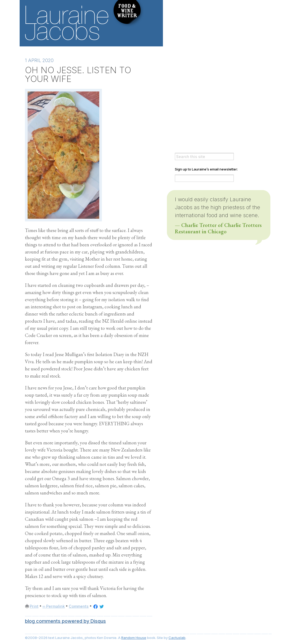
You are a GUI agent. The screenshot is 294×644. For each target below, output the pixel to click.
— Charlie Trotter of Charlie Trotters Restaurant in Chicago (218, 228)
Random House (134, 638)
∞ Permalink (54, 606)
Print (34, 606)
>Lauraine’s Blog (208, 60)
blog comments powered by (65, 621)
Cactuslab (177, 638)
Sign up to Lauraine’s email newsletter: (206, 169)
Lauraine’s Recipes (208, 95)
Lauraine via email (208, 139)
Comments (79, 606)
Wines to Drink (208, 84)
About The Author (208, 72)
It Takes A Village (219, 8)
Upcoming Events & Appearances (208, 128)
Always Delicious (219, 23)
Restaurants (208, 107)
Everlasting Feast (219, 39)
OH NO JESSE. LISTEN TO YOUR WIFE (78, 74)
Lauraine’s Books (208, 117)
